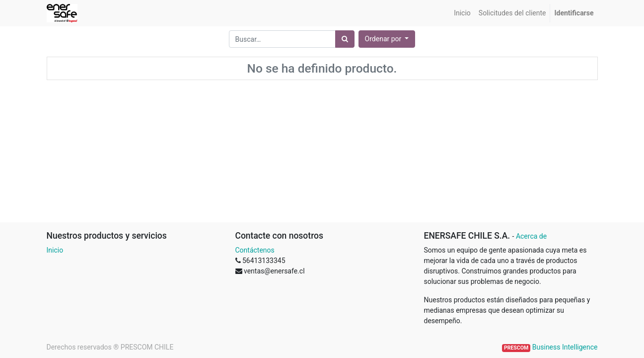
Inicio (55, 250)
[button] (387, 39)
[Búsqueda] (345, 39)
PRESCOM (516, 348)
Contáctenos (255, 250)
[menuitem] (462, 13)
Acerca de (531, 236)
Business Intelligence (565, 347)
